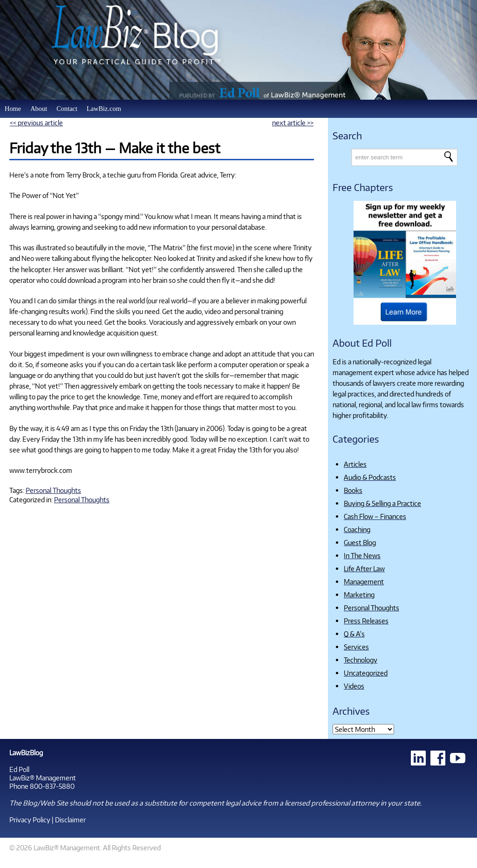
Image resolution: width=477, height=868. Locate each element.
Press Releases (366, 621)
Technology (361, 660)
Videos (354, 686)
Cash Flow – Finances (375, 516)
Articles (355, 464)
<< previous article (36, 123)
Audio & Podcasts (370, 477)
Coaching (357, 529)
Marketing (359, 595)
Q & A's (354, 634)
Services (356, 647)
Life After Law (364, 568)
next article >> (293, 123)
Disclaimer (70, 820)
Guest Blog (360, 542)
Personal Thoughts (53, 490)
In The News (362, 555)
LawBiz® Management (43, 778)
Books (353, 490)
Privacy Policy (30, 820)
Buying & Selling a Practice (382, 503)
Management (364, 581)
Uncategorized (366, 673)
